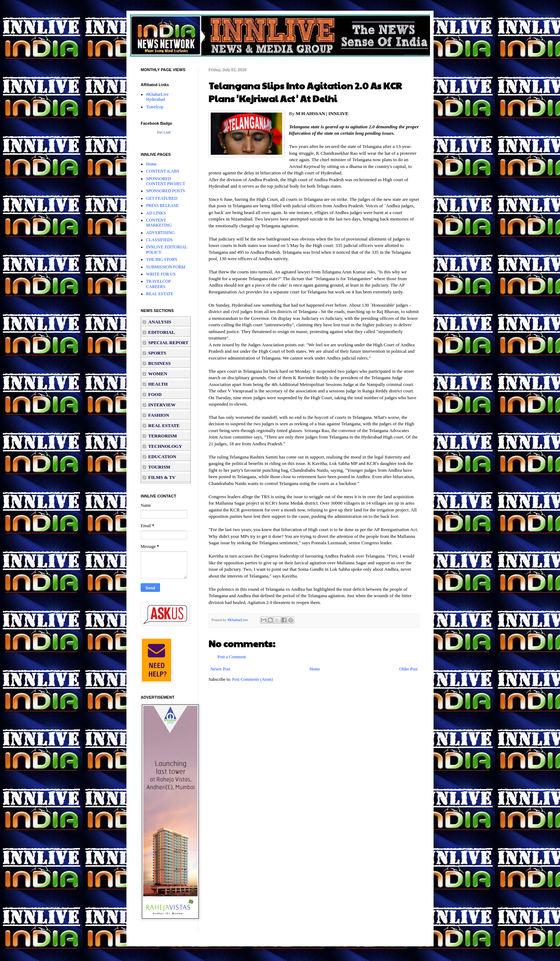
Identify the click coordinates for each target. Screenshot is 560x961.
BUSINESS (159, 363)
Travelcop (155, 107)
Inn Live (164, 132)
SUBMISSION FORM (166, 267)
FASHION (159, 415)
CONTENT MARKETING (159, 223)
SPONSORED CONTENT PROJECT (166, 181)
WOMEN (158, 374)
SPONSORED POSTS (166, 191)
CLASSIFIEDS (159, 240)
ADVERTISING (160, 233)
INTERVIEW (162, 405)
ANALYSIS (160, 322)
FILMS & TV (162, 477)
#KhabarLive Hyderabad (157, 97)
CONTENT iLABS (163, 171)
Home (315, 669)
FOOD (155, 394)
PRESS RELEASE (162, 205)
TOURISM (159, 467)
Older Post (408, 669)
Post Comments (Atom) (252, 679)
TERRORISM (162, 436)
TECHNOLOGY (165, 446)
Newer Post (220, 669)
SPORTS (157, 353)
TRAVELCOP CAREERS (158, 284)
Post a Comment (232, 657)
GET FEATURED (162, 198)
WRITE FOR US (161, 274)
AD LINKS (156, 213)
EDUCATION (162, 457)
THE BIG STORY (162, 259)
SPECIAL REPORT (168, 343)
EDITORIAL (161, 332)
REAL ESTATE (160, 294)
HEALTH (158, 384)
